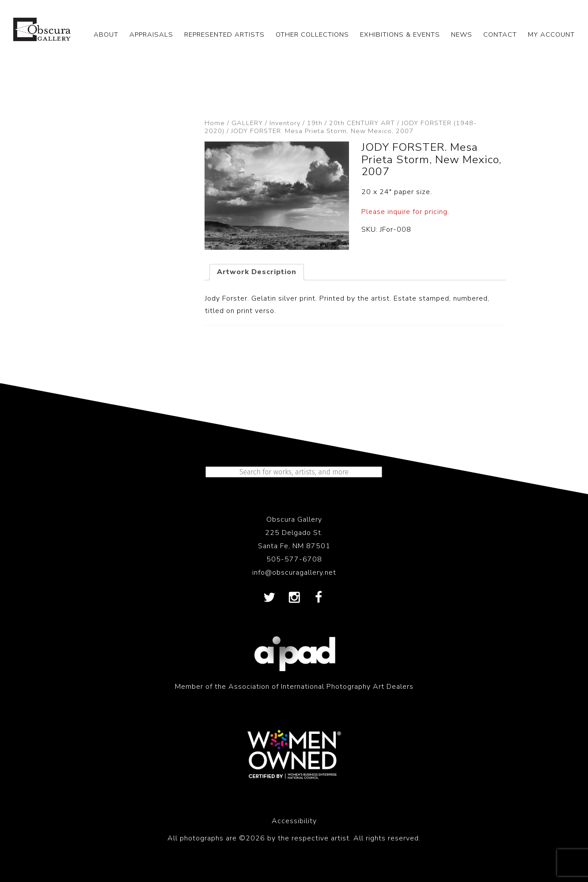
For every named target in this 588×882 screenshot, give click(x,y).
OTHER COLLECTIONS (312, 34)
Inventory (285, 123)
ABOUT (106, 34)
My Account (551, 34)
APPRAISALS (151, 34)
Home (215, 123)
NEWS (462, 34)
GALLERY (247, 123)
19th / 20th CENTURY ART (351, 123)
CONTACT (500, 34)
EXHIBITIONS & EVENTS (400, 34)
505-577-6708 (294, 559)
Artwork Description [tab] (257, 272)
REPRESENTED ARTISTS (224, 34)
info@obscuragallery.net (294, 573)
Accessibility (294, 821)
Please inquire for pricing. (405, 212)
